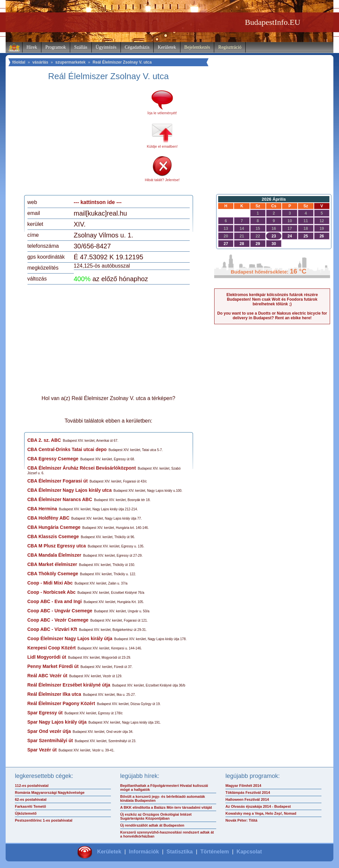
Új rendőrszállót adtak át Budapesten (152, 825)
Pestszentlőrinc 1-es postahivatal (44, 820)
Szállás (81, 47)
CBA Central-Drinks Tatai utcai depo (67, 449)
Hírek (32, 47)
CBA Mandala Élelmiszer (54, 555)
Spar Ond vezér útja (49, 731)
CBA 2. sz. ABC (44, 440)
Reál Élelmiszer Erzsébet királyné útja (69, 685)
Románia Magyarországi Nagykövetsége (50, 792)
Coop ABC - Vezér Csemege (58, 620)
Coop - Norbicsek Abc (52, 592)
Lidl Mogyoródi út (47, 657)
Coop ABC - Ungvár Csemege (60, 611)
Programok (56, 47)
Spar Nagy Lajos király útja (57, 722)
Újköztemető (26, 813)
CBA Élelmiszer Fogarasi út (58, 481)
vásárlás (40, 62)
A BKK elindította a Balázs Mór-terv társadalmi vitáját (166, 807)
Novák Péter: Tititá (241, 820)
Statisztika (180, 852)
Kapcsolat (249, 852)
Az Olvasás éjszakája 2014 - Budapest (258, 806)
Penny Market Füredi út (53, 666)
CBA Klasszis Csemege (53, 536)
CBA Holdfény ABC (48, 518)
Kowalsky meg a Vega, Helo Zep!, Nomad (261, 813)
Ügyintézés (106, 47)
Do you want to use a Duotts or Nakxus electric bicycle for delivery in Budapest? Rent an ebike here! (272, 316)
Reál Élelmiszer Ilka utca (54, 694)
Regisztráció (230, 47)
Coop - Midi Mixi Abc (50, 583)
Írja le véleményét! (162, 113)
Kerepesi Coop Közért (52, 648)
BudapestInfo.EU (273, 22)
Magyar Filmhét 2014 (243, 786)
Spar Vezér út (42, 750)
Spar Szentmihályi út (50, 740)
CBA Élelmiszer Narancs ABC (60, 499)
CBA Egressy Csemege (53, 459)
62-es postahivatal (31, 799)
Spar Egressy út (45, 713)
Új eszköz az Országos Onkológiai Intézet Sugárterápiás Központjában (156, 816)
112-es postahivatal (32, 786)
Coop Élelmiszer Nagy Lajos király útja (70, 638)
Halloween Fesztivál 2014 (247, 799)
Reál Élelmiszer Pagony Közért (61, 703)
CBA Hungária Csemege (54, 527)
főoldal (19, 62)
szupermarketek (70, 62)
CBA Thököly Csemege (53, 574)
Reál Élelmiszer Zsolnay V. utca (122, 62)
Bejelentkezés (197, 47)
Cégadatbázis (137, 47)
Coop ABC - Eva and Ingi (55, 601)
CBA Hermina (42, 509)
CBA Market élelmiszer (52, 564)
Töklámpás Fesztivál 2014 (248, 792)
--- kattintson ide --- (98, 202)
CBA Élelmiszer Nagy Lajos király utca (70, 490)
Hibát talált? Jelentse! (162, 180)
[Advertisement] (83, 140)
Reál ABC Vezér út (48, 676)
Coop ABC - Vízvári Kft (52, 629)
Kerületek (167, 47)
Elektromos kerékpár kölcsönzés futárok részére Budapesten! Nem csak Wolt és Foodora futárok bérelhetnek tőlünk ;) (272, 299)
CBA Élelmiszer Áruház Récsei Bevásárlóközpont (82, 468)
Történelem (215, 852)
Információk (144, 852)
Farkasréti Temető (30, 806)
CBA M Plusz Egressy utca (57, 546)
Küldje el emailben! (162, 146)
